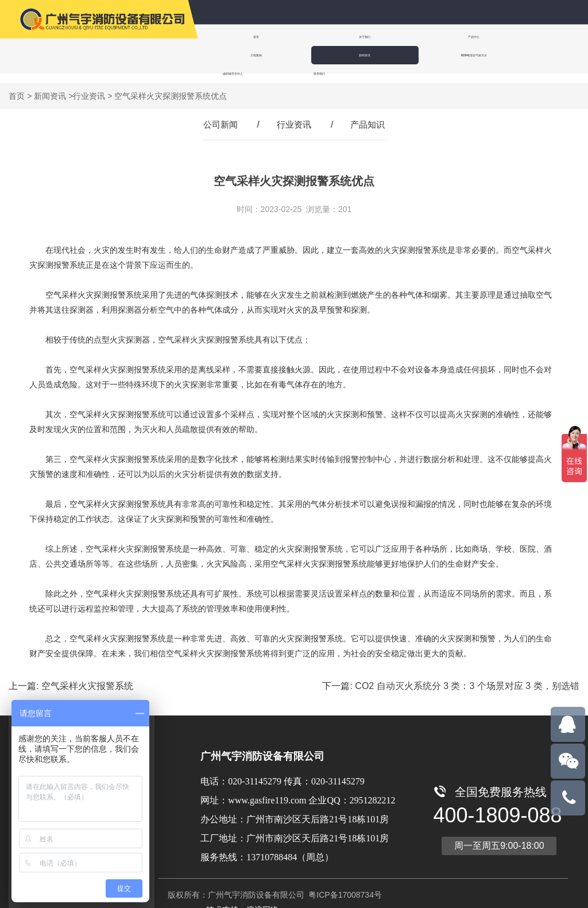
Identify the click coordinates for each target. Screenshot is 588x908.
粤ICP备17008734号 (344, 886)
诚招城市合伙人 (307, 55)
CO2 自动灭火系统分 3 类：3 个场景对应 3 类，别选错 (467, 677)
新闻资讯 (514, 36)
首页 (234, 36)
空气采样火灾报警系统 (87, 677)
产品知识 (370, 115)
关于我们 (304, 36)
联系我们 (379, 55)
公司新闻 (218, 115)
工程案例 (444, 36)
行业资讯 (89, 87)
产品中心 (374, 36)
